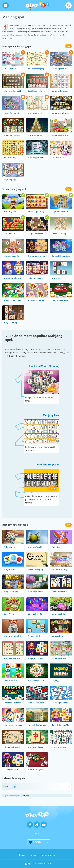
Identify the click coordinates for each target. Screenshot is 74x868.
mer (68, 46)
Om (37, 833)
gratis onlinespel (12, 796)
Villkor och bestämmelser (43, 855)
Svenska (35, 842)
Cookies (23, 855)
